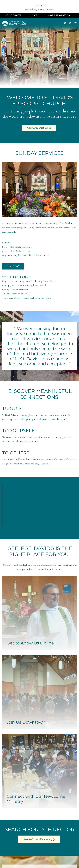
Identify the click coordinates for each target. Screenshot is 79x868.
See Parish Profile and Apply (39, 839)
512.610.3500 (39, 5)
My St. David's (13, 15)
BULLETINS (13, 266)
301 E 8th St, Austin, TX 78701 (40, 10)
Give (34, 15)
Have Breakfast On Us (61, 15)
